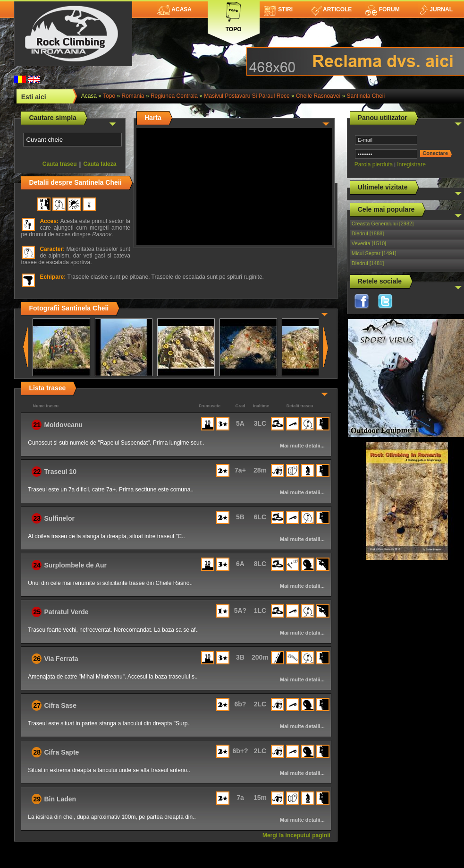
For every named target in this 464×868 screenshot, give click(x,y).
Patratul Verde (66, 612)
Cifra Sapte (61, 752)
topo (109, 96)
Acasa (174, 9)
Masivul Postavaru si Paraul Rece (247, 96)
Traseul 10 (60, 472)
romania (133, 96)
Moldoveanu (63, 425)
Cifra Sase (60, 705)
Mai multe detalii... (302, 446)
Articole (332, 9)
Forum (382, 9)
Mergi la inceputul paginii (296, 835)
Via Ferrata (61, 659)
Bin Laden (60, 799)
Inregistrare (411, 164)
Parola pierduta (374, 164)
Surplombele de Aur (75, 565)
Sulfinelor (59, 518)
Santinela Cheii (366, 96)
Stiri (278, 9)
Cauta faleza (100, 164)
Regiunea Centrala (174, 96)
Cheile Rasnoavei (318, 96)
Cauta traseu (60, 164)
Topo (234, 15)
